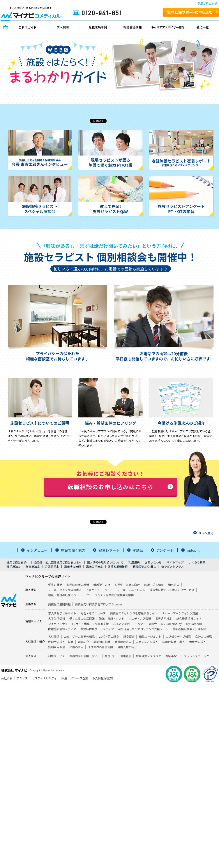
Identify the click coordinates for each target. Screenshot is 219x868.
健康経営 (126, 656)
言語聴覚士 (52, 566)
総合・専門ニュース (93, 613)
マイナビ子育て (58, 624)
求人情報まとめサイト (62, 613)
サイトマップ (175, 562)
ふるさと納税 (122, 624)
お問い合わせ (153, 562)
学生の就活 (55, 585)
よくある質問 (197, 562)
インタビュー (37, 550)
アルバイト (93, 590)
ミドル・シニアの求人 (131, 590)
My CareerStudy (171, 624)
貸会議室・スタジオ (148, 656)
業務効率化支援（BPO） (85, 656)
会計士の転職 (204, 636)
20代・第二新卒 (109, 636)
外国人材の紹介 (127, 647)
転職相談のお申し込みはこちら (111, 487)
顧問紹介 (83, 642)
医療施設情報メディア (62, 629)
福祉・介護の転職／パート (65, 595)
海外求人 (174, 585)
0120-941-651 (116, 15)
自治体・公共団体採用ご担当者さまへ (58, 562)
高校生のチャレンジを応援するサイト (134, 613)
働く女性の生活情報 (82, 618)
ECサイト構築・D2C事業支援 (90, 624)
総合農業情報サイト (189, 618)
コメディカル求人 (147, 642)
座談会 (138, 550)
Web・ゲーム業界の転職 (79, 636)
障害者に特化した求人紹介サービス (172, 590)
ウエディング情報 (140, 618)
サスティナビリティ (45, 678)
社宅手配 (171, 656)
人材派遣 (54, 636)
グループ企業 (80, 678)
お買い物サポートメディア (97, 629)
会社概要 (7, 678)
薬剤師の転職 (102, 642)
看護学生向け (102, 585)
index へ (193, 550)
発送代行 (110, 656)
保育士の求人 (198, 642)
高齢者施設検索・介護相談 (189, 629)
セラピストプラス (173, 566)
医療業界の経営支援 (100, 647)
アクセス (22, 678)
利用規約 (134, 562)
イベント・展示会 (146, 624)
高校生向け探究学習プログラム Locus (99, 604)
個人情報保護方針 (104, 678)
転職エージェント (150, 636)
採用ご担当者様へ (18, 562)
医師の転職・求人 (173, 642)
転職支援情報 (133, 27)
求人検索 (63, 27)
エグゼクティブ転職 (178, 636)
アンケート (165, 550)
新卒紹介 (129, 636)
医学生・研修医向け (127, 585)
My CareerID (194, 624)
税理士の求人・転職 (61, 642)
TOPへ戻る (206, 533)
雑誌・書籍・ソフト (112, 618)
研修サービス (57, 656)
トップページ (6, 27)
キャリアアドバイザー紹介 (168, 27)
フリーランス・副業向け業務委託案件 (110, 595)
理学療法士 (14, 566)
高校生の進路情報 (59, 604)
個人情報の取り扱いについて (105, 562)
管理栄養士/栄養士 (144, 566)
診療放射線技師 (118, 566)
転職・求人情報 (154, 585)
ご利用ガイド (28, 27)
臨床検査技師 (72, 566)
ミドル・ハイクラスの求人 (65, 590)
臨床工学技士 (94, 566)
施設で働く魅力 (73, 550)
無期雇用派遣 (57, 647)
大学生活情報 (57, 618)
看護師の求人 (123, 642)
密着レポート (109, 550)
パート (109, 590)
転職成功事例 (98, 27)
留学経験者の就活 (78, 585)
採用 (64, 678)
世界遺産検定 (164, 618)
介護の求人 (76, 647)
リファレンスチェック (195, 656)
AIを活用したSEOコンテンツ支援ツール (143, 629)
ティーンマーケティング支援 (180, 613)
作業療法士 (33, 566)
